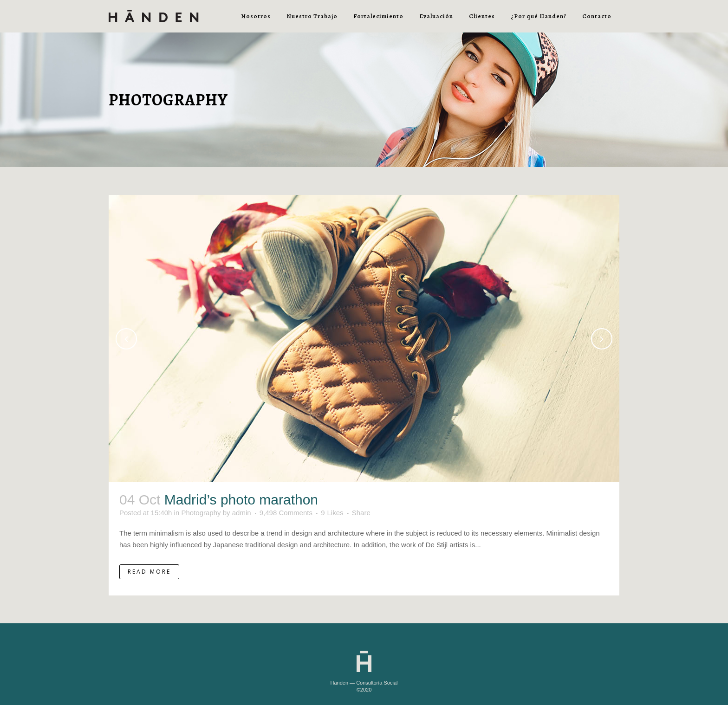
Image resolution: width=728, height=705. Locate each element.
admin (242, 513)
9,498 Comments (286, 513)
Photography (201, 513)
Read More (149, 572)
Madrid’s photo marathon (241, 500)
